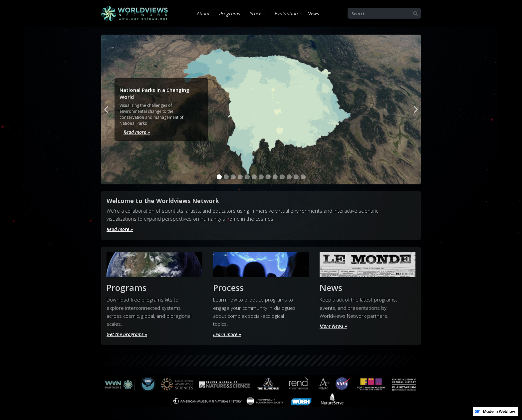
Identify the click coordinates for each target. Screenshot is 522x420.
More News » (334, 326)
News (313, 13)
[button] (106, 109)
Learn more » (228, 334)
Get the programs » (129, 334)
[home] (134, 13)
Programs (230, 13)
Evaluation (286, 13)
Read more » (134, 132)
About (203, 13)
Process (257, 13)
